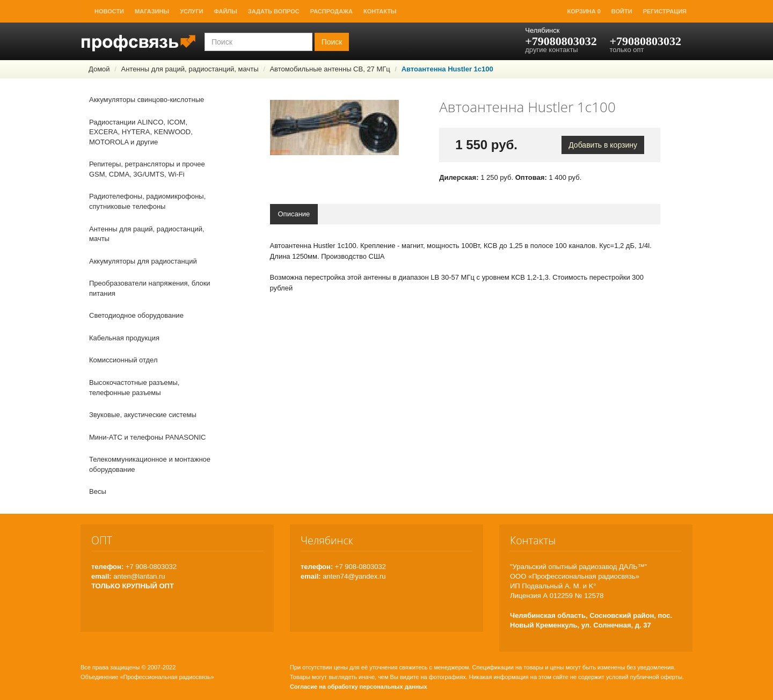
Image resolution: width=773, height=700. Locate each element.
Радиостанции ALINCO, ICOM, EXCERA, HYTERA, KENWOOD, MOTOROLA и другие (141, 132)
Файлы (225, 11)
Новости (109, 11)
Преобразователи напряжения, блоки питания (150, 288)
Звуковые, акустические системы (143, 415)
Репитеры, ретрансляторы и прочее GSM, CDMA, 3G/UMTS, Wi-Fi (147, 169)
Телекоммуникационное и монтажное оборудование (150, 464)
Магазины (152, 11)
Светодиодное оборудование (136, 315)
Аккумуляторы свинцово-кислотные (147, 100)
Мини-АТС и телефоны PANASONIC (147, 437)
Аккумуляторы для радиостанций (143, 261)
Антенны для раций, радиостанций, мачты (189, 69)
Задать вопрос (274, 11)
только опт (626, 50)
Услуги (191, 11)
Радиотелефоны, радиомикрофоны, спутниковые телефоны (147, 201)
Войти (622, 11)
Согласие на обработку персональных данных (359, 687)
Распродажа (331, 11)
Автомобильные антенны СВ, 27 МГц (330, 69)
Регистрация (665, 11)
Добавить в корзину (603, 145)
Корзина (584, 11)
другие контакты (551, 50)
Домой (99, 69)
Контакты (380, 11)
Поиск (332, 42)
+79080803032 (561, 41)
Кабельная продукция (124, 338)
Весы (98, 491)
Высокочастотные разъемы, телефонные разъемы (134, 388)
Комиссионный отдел (123, 360)
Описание (294, 214)
